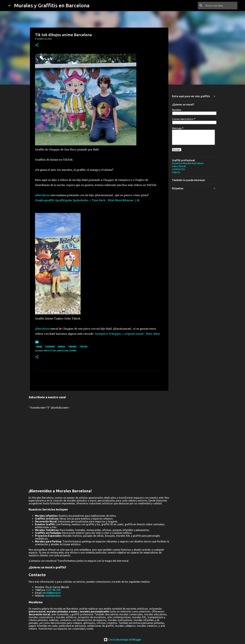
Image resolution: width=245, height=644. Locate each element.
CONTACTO (178, 169)
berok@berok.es (52, 593)
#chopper (115, 334)
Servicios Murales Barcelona (188, 163)
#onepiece (101, 334)
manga (61, 347)
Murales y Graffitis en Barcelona (52, 5)
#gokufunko (81, 200)
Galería (176, 172)
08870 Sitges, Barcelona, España (60, 351)
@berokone (42, 195)
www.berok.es (53, 596)
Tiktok (84, 347)
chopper (50, 347)
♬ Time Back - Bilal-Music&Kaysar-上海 (114, 200)
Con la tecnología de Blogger (122, 640)
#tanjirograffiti (45, 200)
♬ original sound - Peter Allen (141, 334)
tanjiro (72, 347)
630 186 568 (53, 590)
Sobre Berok (179, 166)
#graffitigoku (64, 200)
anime (39, 347)
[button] (37, 45)
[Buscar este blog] (221, 6)
